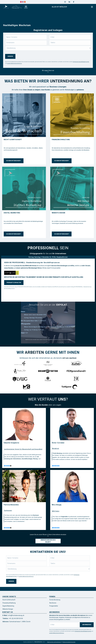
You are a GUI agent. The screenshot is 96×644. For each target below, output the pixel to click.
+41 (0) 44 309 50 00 (13, 618)
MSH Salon (56, 511)
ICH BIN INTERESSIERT (14, 161)
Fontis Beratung (55, 600)
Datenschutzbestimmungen (69, 642)
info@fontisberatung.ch (13, 615)
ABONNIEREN (87, 625)
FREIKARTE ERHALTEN (14, 283)
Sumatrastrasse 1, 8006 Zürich (16, 622)
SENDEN (10, 56)
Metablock (56, 448)
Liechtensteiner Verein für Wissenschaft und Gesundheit (23, 449)
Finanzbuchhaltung (9, 603)
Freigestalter (54, 606)
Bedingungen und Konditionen (54, 642)
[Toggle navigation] (92, 7)
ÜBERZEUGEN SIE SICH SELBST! (48, 541)
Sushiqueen (8, 510)
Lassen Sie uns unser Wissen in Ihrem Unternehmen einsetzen (48, 535)
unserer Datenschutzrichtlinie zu (14, 63)
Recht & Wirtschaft (9, 600)
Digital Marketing (8, 606)
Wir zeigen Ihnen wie (48, 71)
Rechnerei (53, 603)
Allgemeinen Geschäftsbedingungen (81, 62)
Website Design (8, 609)
